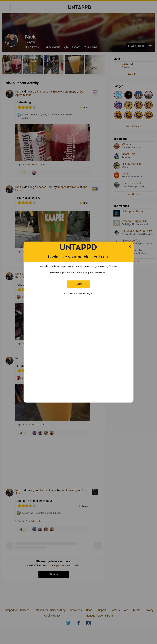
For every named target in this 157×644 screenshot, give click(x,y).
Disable (78, 284)
